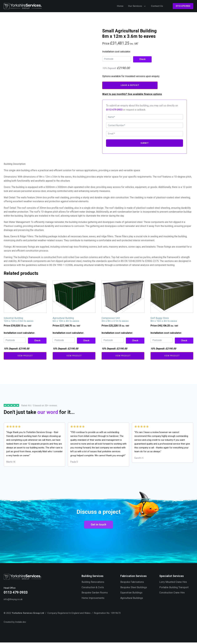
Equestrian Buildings (131, 594)
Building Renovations (93, 583)
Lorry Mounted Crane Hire (173, 583)
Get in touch (98, 526)
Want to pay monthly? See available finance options (132, 94)
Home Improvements (93, 599)
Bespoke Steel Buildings (134, 588)
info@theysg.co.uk (13, 601)
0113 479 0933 (183, 6)
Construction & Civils (93, 588)
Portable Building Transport (174, 588)
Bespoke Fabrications (132, 583)
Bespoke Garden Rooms (95, 594)
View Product (25, 356)
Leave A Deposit (130, 85)
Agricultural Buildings (132, 599)
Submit (145, 143)
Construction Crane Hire (172, 594)
